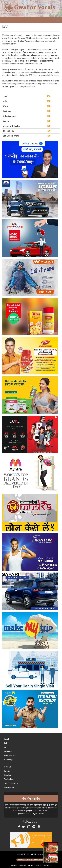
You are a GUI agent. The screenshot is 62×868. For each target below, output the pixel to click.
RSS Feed (39, 865)
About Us (14, 865)
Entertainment (10, 756)
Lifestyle (7, 775)
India (6, 743)
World (6, 747)
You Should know (11, 783)
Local (6, 739)
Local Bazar (9, 787)
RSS (48, 96)
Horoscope (9, 760)
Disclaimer (48, 865)
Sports (7, 771)
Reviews (7, 767)
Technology (9, 779)
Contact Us (22, 865)
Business (8, 751)
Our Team (31, 865)
